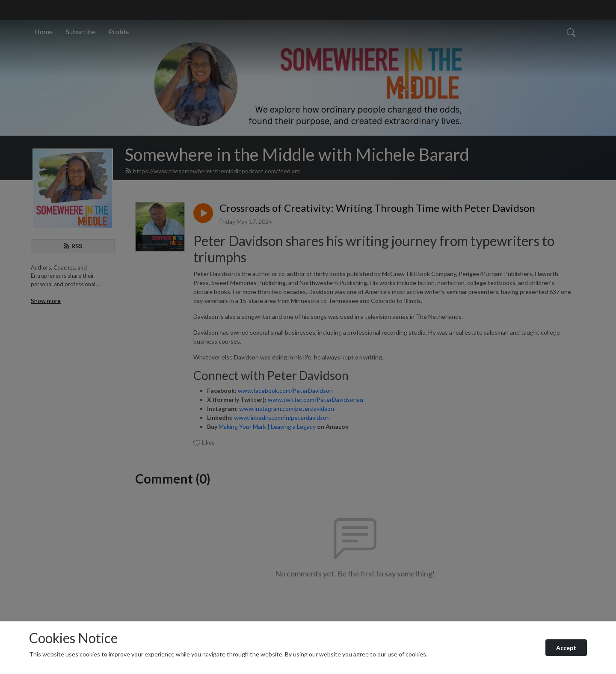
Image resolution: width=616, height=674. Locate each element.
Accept (566, 648)
